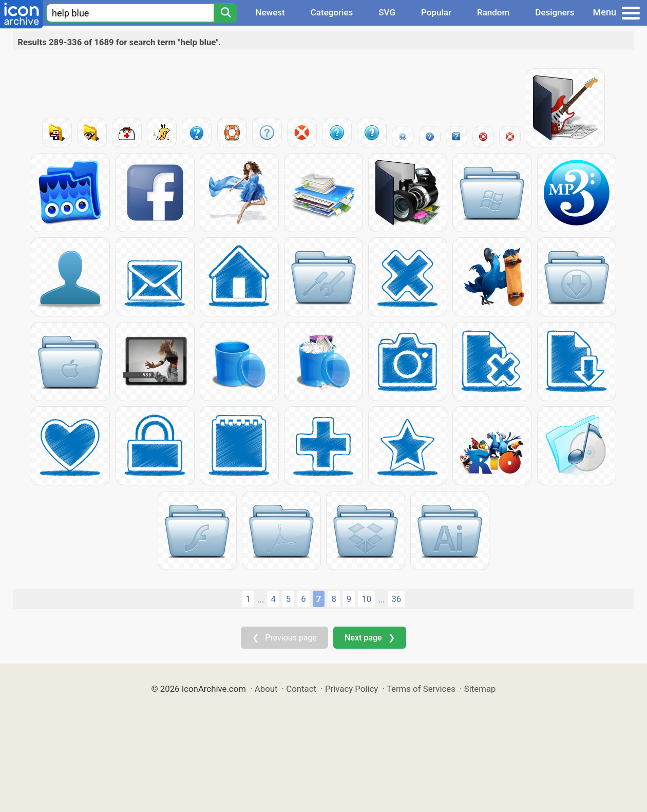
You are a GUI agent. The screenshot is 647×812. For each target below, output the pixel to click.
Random (493, 12)
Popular (436, 12)
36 (396, 599)
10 (366, 599)
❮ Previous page (284, 638)
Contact (301, 689)
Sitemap (480, 689)
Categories (332, 12)
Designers (555, 12)
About (266, 689)
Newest (270, 12)
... (261, 599)
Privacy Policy (351, 689)
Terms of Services (421, 689)
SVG (387, 12)
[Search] (225, 13)
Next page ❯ (369, 638)
